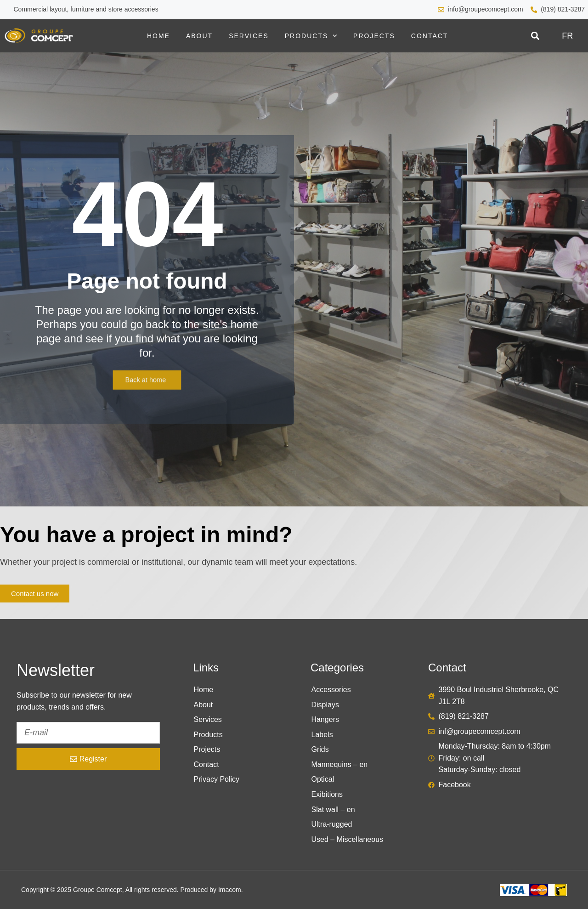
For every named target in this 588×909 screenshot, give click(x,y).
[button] (535, 36)
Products (311, 36)
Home (158, 36)
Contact (430, 36)
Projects (374, 36)
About (199, 36)
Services (249, 36)
